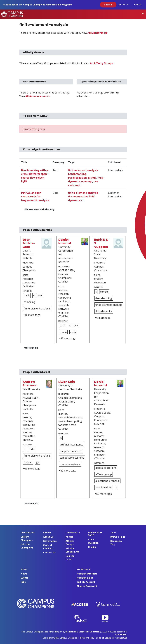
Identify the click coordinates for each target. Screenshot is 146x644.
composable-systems (72, 458)
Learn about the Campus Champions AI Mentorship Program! (38, 5)
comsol (104, 292)
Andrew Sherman (30, 384)
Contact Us (49, 552)
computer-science (70, 464)
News (24, 574)
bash (27, 295)
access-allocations (106, 468)
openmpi (87, 181)
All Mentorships (97, 33)
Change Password (87, 586)
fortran (28, 462)
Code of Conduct (105, 638)
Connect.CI (121, 638)
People (69, 537)
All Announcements (38, 96)
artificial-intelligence (71, 445)
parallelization (77, 178)
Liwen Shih (67, 382)
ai (61, 438)
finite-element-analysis (83, 170)
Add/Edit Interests (87, 574)
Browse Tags (118, 537)
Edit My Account (86, 582)
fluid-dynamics (104, 311)
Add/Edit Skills (85, 578)
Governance (50, 541)
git (38, 462)
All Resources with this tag (39, 209)
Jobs (23, 582)
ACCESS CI (124, 5)
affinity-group (104, 474)
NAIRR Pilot (120, 635)
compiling (29, 302)
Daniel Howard (65, 242)
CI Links (92, 547)
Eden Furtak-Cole (29, 243)
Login (138, 5)
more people (31, 348)
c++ (96, 181)
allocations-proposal (107, 481)
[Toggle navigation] (143, 14)
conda (63, 332)
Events (25, 578)
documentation (78, 196)
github (92, 178)
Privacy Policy (87, 638)
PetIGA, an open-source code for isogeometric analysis (35, 196)
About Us (48, 537)
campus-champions (71, 451)
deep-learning (104, 298)
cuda (71, 185)
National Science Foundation (84, 632)
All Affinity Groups (101, 63)
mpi (78, 185)
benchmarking (77, 174)
